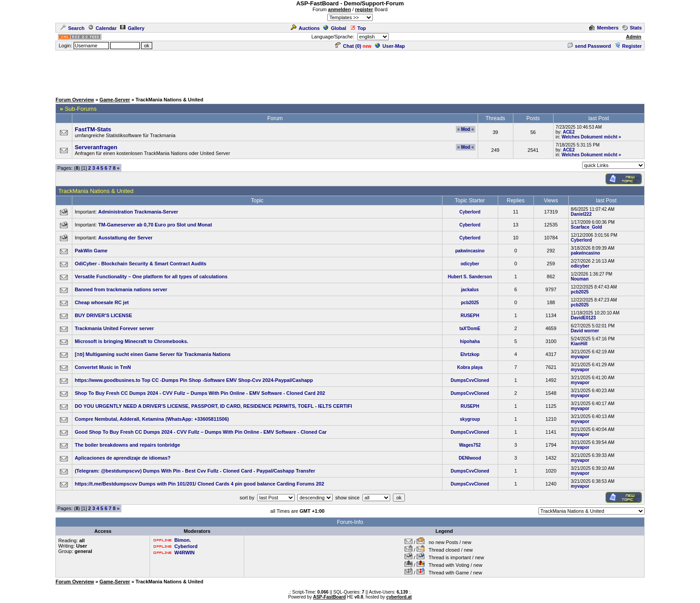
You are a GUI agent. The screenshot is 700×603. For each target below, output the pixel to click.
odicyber (470, 264)
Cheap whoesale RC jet (102, 302)
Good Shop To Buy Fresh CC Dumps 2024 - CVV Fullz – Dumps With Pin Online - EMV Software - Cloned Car (200, 432)
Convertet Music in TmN (103, 367)
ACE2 (569, 132)
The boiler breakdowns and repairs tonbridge (127, 445)
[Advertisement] (350, 71)
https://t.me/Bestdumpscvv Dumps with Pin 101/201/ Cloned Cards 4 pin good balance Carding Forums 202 (199, 484)
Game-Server (115, 100)
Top (358, 28)
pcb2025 (580, 292)
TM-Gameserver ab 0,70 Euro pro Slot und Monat (155, 225)
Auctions (305, 28)
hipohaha (470, 341)
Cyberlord (470, 212)
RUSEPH (470, 316)
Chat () (348, 46)
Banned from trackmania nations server (121, 289)
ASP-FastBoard (329, 597)
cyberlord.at (399, 597)
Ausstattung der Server (125, 238)
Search (72, 28)
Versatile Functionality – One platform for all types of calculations (151, 276)
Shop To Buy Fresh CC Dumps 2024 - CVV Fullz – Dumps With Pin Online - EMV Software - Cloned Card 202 (200, 393)
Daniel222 (581, 214)
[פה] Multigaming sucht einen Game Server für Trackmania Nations (152, 354)
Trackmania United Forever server (114, 328)
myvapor (580, 357)
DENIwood (470, 458)
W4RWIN (184, 553)
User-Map (390, 46)
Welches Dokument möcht (590, 137)
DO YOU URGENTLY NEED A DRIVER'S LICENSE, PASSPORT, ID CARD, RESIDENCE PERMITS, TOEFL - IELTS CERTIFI (213, 406)
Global (335, 28)
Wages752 (470, 445)
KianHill (579, 344)
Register (628, 46)
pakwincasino (470, 251)
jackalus (470, 290)
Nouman (580, 279)
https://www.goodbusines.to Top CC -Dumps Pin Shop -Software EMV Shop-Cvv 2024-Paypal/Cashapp (194, 380)
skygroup (470, 419)
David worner (585, 331)
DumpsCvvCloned (470, 380)
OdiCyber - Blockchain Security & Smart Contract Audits (140, 264)
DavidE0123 (583, 318)
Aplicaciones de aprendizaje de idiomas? (123, 458)
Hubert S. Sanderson (470, 277)
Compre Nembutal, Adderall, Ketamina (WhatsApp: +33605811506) (152, 419)
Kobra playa (470, 367)
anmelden (340, 9)
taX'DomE (470, 329)
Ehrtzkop (470, 354)
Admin (633, 37)
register (364, 9)
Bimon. (182, 540)
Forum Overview (75, 100)
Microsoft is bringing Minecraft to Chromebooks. (131, 341)
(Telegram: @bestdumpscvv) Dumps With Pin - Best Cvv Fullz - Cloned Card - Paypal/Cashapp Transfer (195, 471)
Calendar (102, 28)
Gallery (132, 28)
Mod (466, 129)
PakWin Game (91, 251)
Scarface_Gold (587, 227)
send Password (589, 46)
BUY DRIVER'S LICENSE (103, 315)
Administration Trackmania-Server (138, 212)
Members (604, 28)
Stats (632, 28)
